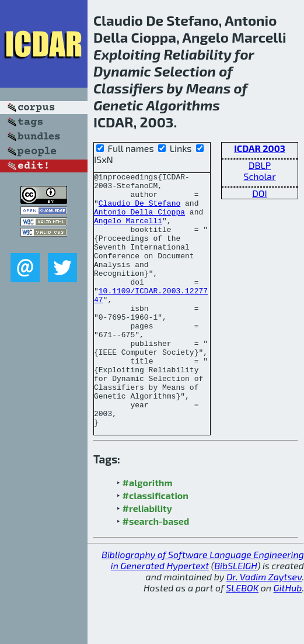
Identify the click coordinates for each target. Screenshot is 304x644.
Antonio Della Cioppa (139, 220)
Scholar (259, 176)
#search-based (156, 572)
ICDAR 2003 (260, 148)
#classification (156, 546)
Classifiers (128, 88)
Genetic (118, 105)
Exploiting (127, 54)
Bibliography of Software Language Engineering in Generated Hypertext (203, 611)
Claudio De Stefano (139, 210)
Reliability (198, 54)
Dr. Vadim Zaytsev (264, 627)
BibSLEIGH (235, 616)
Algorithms (183, 105)
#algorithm (148, 533)
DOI (260, 193)
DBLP (260, 165)
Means (209, 88)
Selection (185, 71)
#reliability (147, 559)
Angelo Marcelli (128, 231)
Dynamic (122, 71)
